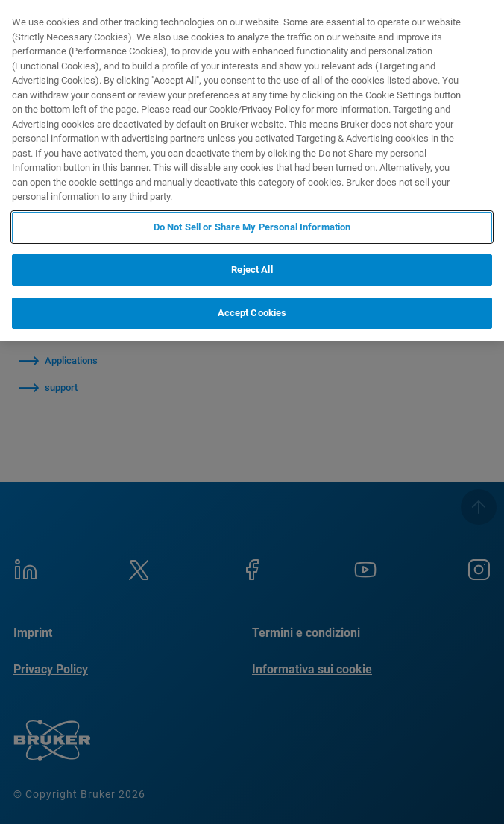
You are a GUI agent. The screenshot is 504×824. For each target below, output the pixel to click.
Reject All (252, 270)
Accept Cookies (252, 313)
